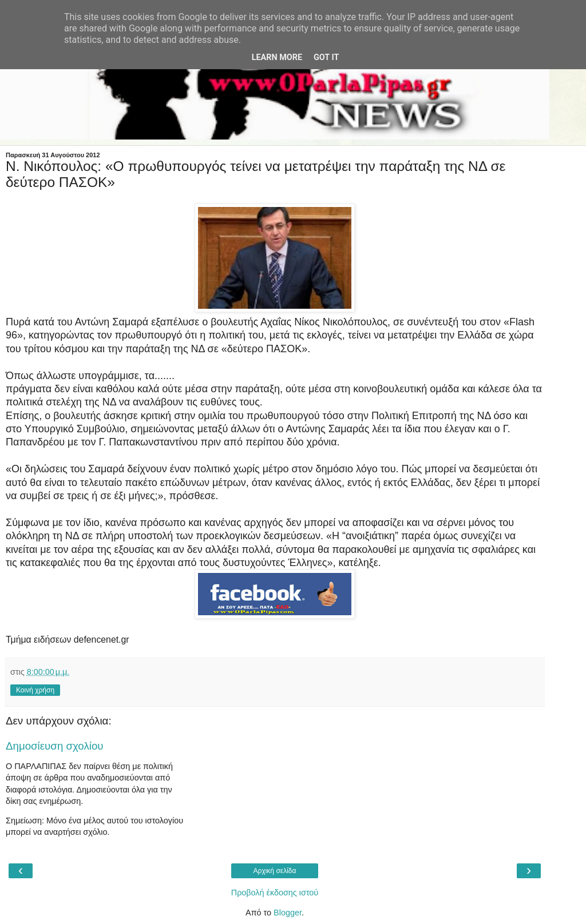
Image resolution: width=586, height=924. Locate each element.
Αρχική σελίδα (275, 871)
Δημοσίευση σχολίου (55, 746)
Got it (326, 57)
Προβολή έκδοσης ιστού (275, 893)
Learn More (277, 57)
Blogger (288, 913)
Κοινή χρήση (35, 690)
